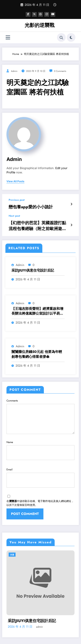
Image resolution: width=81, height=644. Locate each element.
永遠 (12, 539)
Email (40, 466)
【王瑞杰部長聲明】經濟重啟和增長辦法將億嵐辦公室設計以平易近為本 (37, 307)
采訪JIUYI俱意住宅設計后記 (33, 266)
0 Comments (60, 71)
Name (40, 443)
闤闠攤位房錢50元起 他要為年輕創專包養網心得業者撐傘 (37, 350)
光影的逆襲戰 (40, 25)
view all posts (15, 181)
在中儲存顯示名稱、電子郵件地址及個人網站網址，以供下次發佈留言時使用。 (40, 488)
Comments (40, 412)
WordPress (43, 634)
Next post (14, 214)
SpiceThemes (40, 637)
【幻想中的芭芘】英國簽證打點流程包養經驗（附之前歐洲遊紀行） (38, 223)
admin (14, 71)
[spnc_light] (71, 37)
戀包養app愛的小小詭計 (26, 206)
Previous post (17, 199)
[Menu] (8, 37)
